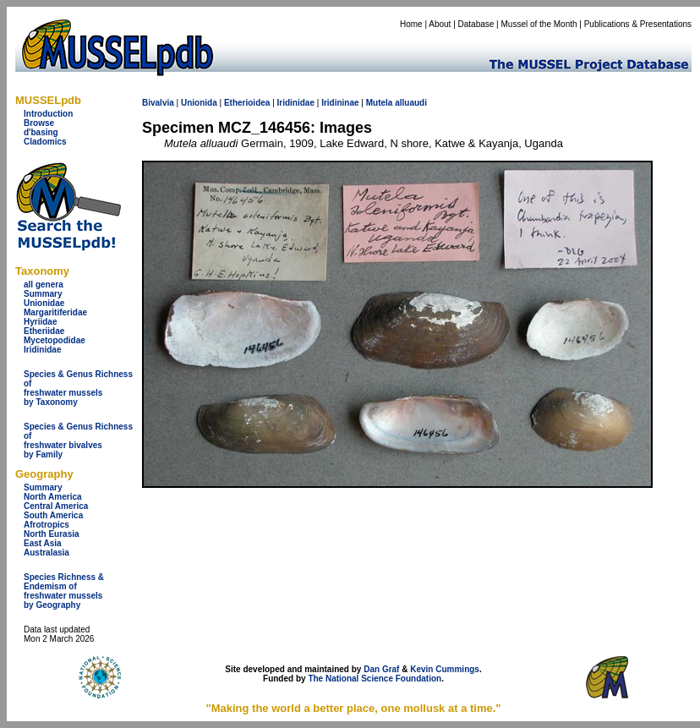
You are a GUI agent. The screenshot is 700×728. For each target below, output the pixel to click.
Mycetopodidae (55, 340)
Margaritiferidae (55, 312)
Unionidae (44, 303)
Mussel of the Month (539, 24)
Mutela (380, 103)
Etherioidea (247, 103)
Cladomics (45, 142)
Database (476, 24)
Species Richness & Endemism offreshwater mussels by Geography (64, 591)
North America (53, 497)
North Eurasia (52, 534)
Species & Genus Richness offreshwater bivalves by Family (78, 441)
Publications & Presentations (638, 24)
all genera (44, 285)
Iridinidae (42, 350)
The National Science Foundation (375, 679)
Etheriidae (44, 331)
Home (411, 24)
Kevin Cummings (445, 669)
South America (53, 515)
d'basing (41, 132)
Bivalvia (158, 103)
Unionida (199, 103)
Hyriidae (40, 322)
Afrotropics (46, 525)
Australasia (46, 553)
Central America (56, 506)
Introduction (48, 114)
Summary (43, 294)
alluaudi (411, 103)
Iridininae (340, 103)
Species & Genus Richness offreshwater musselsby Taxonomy (78, 388)
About (440, 24)
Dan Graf (381, 669)
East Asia (43, 543)
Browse (39, 123)
